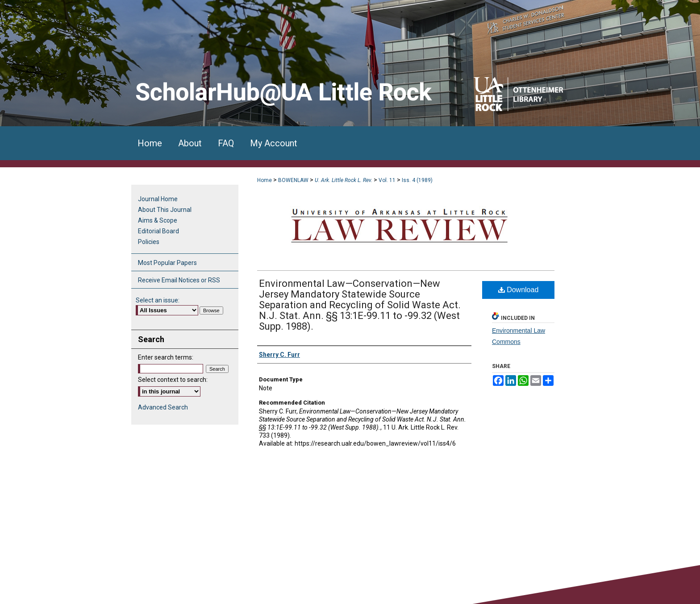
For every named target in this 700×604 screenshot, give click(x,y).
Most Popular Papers (167, 263)
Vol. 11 (387, 180)
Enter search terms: (166, 357)
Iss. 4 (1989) (417, 180)
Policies (149, 242)
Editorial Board (158, 231)
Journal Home (158, 199)
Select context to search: (173, 380)
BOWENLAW (293, 180)
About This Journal (165, 210)
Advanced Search (163, 407)
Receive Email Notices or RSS (179, 280)
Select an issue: (158, 300)
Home (265, 180)
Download (519, 290)
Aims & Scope (158, 220)
